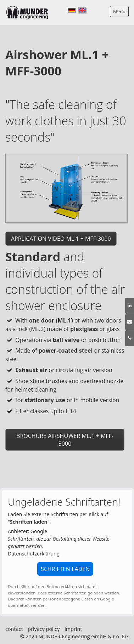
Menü (119, 11)
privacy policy (44, 629)
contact (14, 629)
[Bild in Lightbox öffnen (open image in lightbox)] (66, 188)
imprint (73, 629)
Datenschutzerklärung (34, 554)
